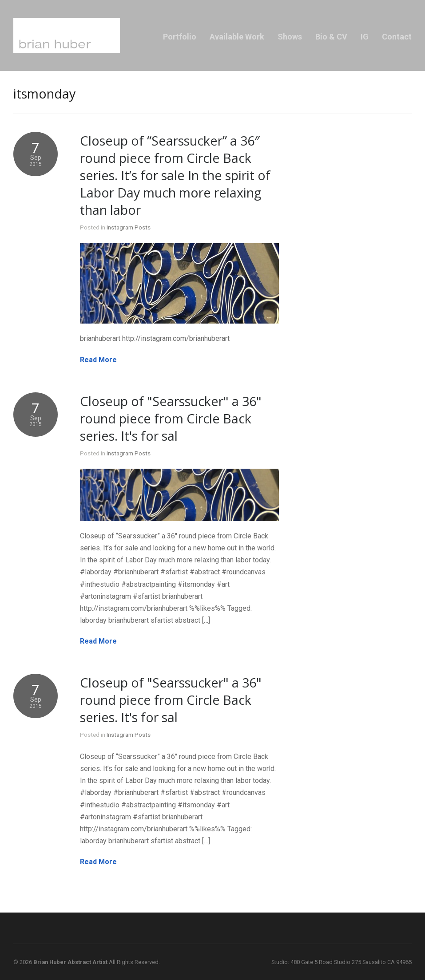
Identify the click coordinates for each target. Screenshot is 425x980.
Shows (290, 37)
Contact (397, 37)
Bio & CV (331, 37)
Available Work (237, 37)
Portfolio (180, 37)
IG (365, 37)
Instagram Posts (129, 227)
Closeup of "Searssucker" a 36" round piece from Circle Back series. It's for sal (171, 418)
